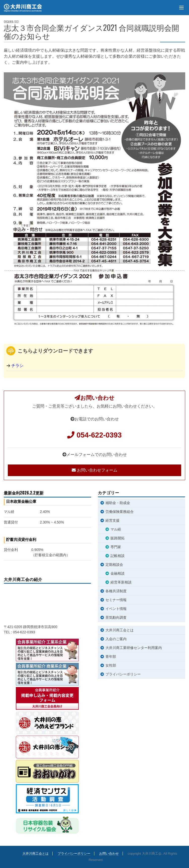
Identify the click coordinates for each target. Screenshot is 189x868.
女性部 (111, 665)
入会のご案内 (116, 639)
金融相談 (118, 573)
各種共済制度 (116, 591)
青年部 (111, 657)
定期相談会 (114, 565)
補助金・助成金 (118, 503)
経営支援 (112, 520)
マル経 (116, 529)
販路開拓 (118, 538)
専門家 (116, 547)
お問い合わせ (109, 854)
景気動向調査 (116, 617)
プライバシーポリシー (123, 674)
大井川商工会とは (120, 630)
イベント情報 (116, 609)
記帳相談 (118, 556)
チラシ (17, 366)
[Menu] (181, 8)
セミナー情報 (116, 600)
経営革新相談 (121, 582)
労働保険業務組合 (120, 512)
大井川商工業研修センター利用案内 (134, 648)
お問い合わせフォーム (94, 470)
